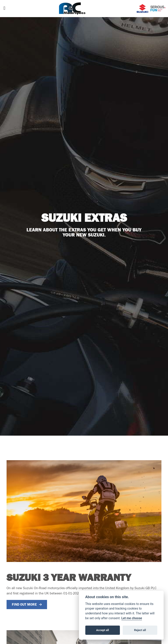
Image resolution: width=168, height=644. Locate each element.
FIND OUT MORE (24, 604)
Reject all (140, 630)
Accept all (103, 630)
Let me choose (132, 618)
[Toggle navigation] (4, 9)
